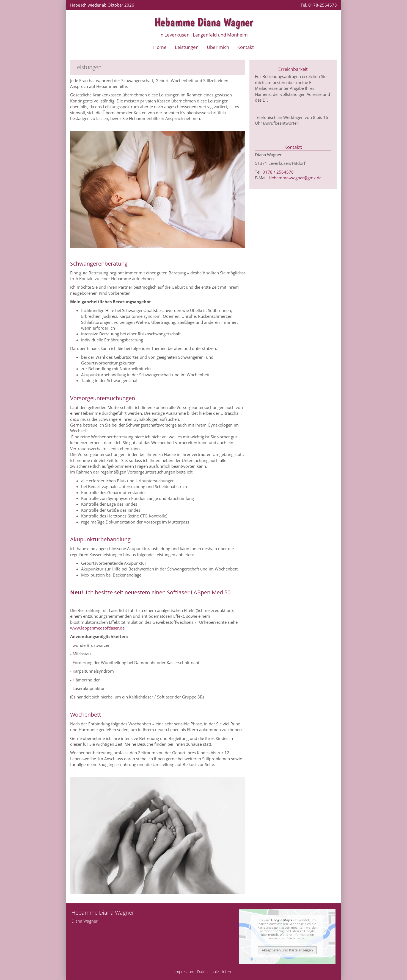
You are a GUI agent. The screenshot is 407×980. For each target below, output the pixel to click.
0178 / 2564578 (278, 172)
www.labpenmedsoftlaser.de (97, 628)
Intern (227, 972)
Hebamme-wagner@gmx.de (295, 178)
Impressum (184, 972)
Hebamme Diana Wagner (204, 22)
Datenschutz (208, 972)
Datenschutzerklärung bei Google (287, 942)
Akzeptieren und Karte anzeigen (287, 950)
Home (160, 47)
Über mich (218, 47)
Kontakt (246, 47)
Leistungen (187, 47)
